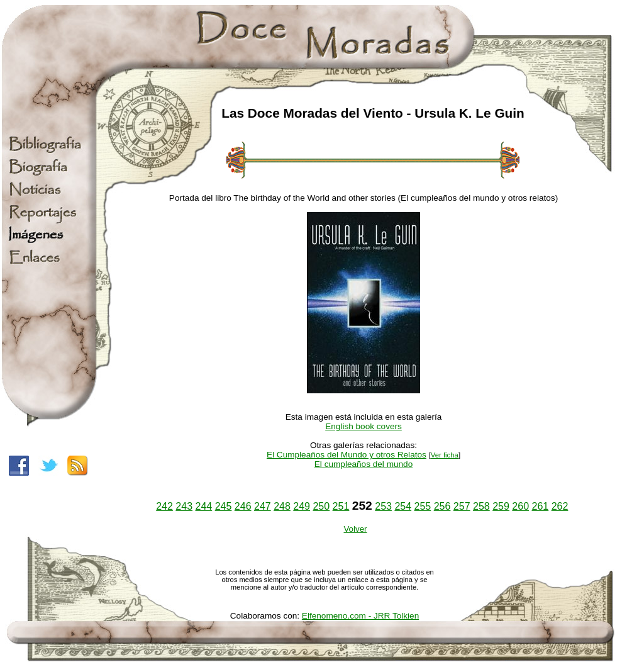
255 (423, 506)
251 (341, 506)
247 (263, 506)
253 (383, 506)
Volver (355, 529)
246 (243, 506)
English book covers (364, 426)
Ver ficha (445, 455)
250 (321, 506)
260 (520, 506)
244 (204, 506)
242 (164, 506)
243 (184, 506)
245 (224, 506)
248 (282, 506)
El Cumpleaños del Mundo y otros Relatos (347, 455)
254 (403, 506)
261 (540, 506)
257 (462, 506)
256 (442, 506)
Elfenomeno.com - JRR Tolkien (360, 616)
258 (481, 506)
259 (501, 506)
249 (302, 506)
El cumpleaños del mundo (364, 464)
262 (560, 506)
